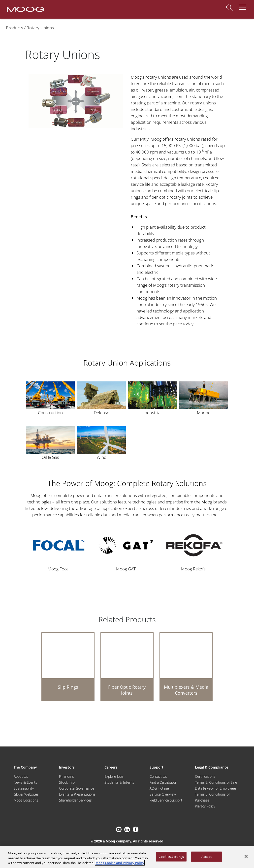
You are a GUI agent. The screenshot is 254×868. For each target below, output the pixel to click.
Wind (102, 457)
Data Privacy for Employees (216, 788)
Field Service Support (166, 800)
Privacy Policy (205, 806)
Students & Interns (119, 782)
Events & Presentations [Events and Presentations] (77, 794)
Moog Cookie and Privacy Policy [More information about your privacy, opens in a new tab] (120, 863)
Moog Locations (26, 800)
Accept (207, 856)
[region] (127, 857)
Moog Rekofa (193, 569)
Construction (50, 413)
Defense (101, 413)
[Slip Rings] (68, 667)
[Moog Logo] (25, 9)
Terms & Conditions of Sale (216, 782)
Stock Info (67, 782)
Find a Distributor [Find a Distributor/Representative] (163, 782)
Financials (66, 776)
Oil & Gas (50, 457)
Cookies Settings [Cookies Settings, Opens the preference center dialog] (171, 856)
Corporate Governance (77, 788)
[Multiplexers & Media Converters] (186, 667)
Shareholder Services (75, 800)
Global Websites (26, 794)
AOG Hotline (159, 788)
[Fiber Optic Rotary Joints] (127, 667)
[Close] (246, 856)
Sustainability (24, 788)
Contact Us (158, 776)
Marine (204, 413)
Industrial (153, 413)
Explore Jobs (114, 776)
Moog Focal (59, 569)
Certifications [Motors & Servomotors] (205, 776)
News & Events (25, 782)
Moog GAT (126, 569)
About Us (21, 776)
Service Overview (163, 794)
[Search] (230, 6)
